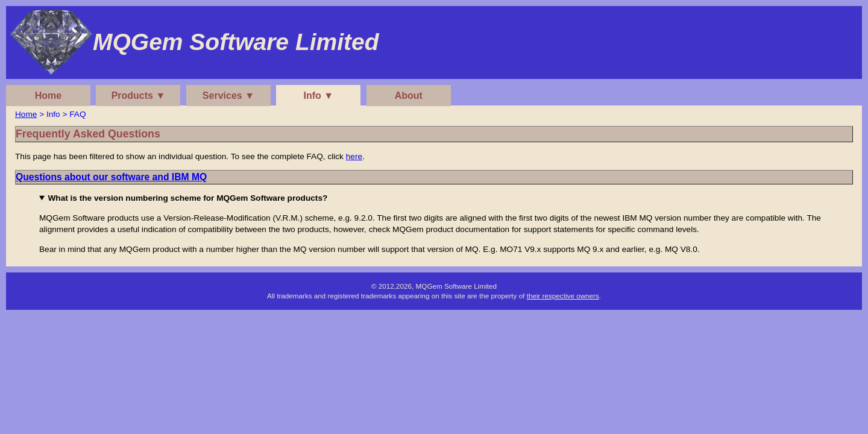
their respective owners (563, 296)
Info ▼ (319, 96)
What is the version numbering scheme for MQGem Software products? (187, 198)
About (409, 96)
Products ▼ (139, 96)
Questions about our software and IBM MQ (111, 177)
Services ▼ (228, 96)
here (354, 156)
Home (48, 96)
